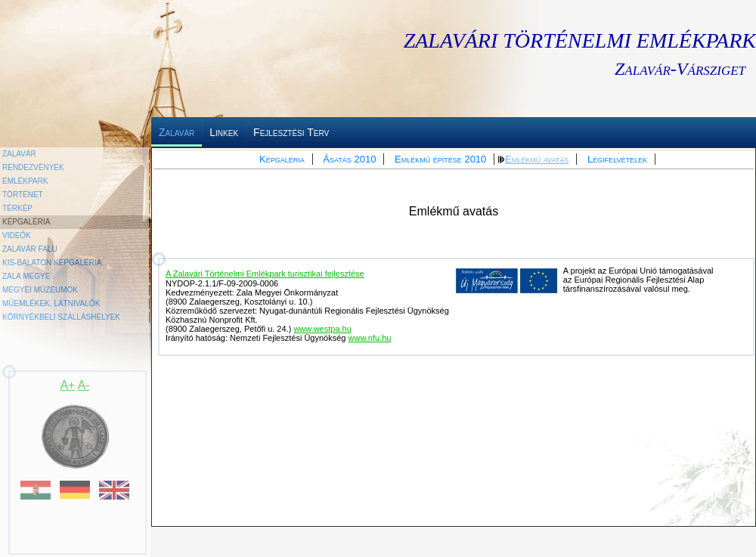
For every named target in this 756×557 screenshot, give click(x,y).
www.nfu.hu (370, 338)
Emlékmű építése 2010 (440, 159)
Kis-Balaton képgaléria (52, 263)
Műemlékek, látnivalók (51, 303)
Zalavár (177, 132)
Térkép (17, 208)
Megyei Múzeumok (40, 290)
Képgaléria (282, 159)
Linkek (224, 132)
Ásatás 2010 (349, 159)
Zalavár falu (30, 249)
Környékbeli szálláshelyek (61, 317)
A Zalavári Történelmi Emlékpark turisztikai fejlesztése (265, 274)
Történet (23, 195)
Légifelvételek (617, 159)
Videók (17, 235)
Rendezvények (33, 167)
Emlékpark (25, 181)
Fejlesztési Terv (291, 132)
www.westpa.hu (322, 329)
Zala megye (26, 276)
